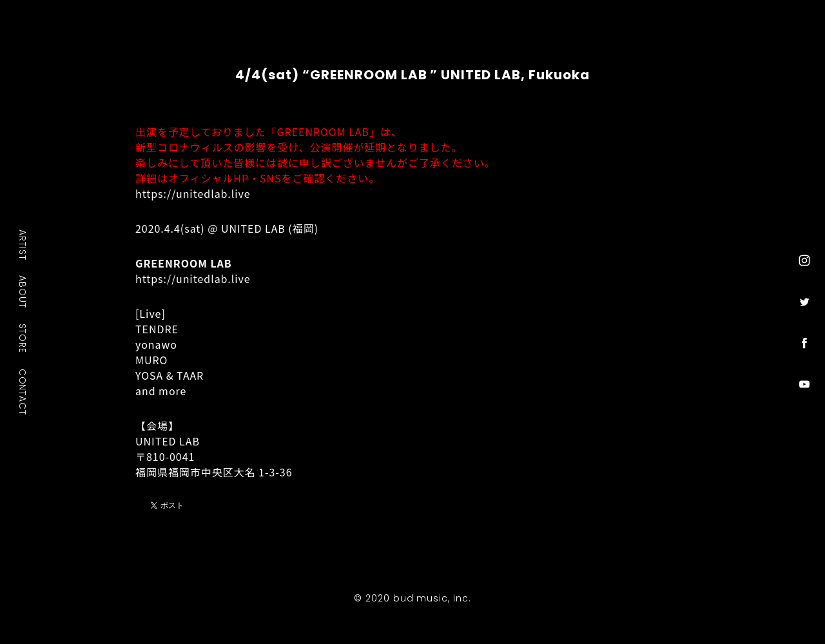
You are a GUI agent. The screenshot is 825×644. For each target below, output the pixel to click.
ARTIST (23, 245)
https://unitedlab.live (193, 193)
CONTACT (23, 391)
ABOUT (23, 291)
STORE (23, 338)
